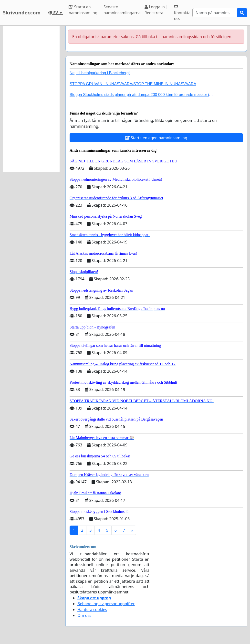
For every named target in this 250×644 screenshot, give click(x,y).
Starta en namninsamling (83, 10)
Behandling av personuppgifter (106, 604)
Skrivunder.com (22, 13)
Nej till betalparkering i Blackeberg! (100, 73)
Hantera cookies (92, 610)
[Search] (215, 13)
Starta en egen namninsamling (156, 138)
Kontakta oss (182, 13)
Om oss (84, 615)
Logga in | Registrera (156, 10)
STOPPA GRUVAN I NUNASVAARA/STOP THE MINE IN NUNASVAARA (133, 84)
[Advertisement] (31, 99)
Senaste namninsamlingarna (122, 10)
